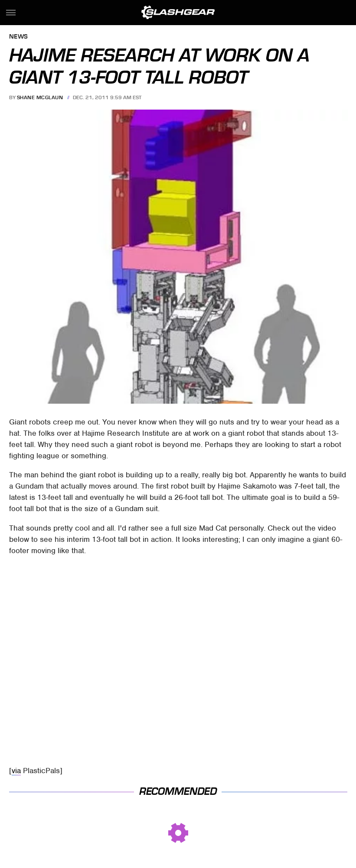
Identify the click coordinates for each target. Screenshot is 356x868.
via (16, 771)
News (19, 37)
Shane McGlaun (40, 97)
